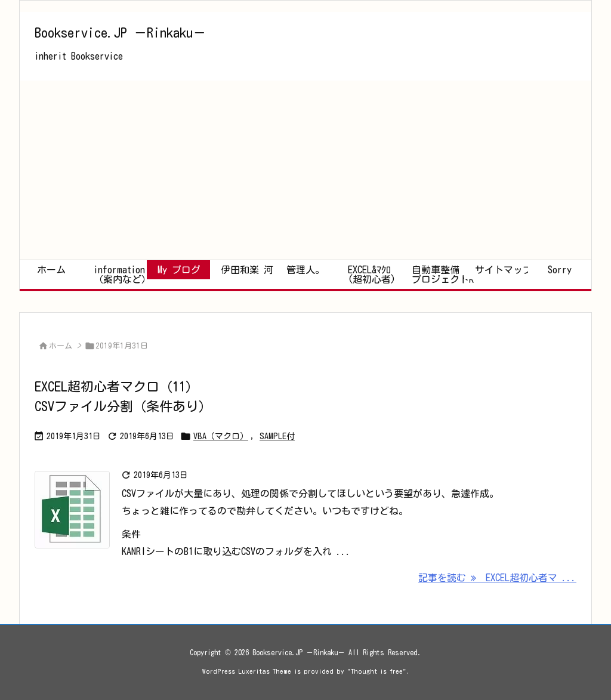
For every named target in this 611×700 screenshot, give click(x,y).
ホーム (61, 346)
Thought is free (377, 671)
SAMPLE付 (277, 436)
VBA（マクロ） (221, 436)
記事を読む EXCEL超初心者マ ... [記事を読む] (497, 578)
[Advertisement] (305, 170)
